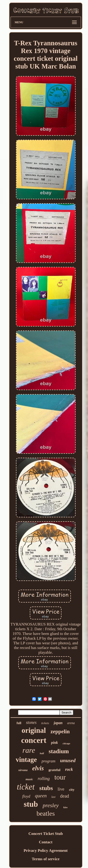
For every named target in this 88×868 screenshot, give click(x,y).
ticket (26, 787)
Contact (46, 842)
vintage (26, 760)
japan (58, 723)
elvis (38, 768)
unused (68, 760)
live (61, 789)
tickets (45, 723)
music (29, 779)
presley (51, 805)
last (53, 797)
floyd (26, 796)
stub (31, 804)
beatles (46, 813)
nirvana (23, 770)
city (72, 790)
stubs (46, 788)
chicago (66, 743)
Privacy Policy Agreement (46, 851)
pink (55, 743)
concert (34, 740)
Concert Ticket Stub (46, 834)
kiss (65, 807)
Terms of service (46, 859)
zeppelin (60, 732)
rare (29, 750)
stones (31, 722)
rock (69, 769)
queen (41, 796)
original (34, 730)
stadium (59, 751)
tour (60, 777)
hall (42, 753)
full (19, 723)
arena (71, 723)
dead (65, 796)
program (48, 761)
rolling (44, 778)
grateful (55, 770)
